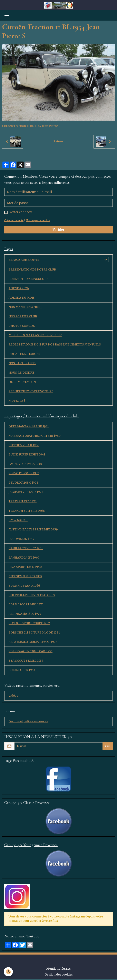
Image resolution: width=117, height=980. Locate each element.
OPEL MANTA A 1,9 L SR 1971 (29, 426)
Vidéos (13, 696)
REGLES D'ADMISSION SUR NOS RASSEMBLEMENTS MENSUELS (55, 344)
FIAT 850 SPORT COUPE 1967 (29, 623)
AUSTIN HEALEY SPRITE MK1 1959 (33, 529)
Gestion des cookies (59, 975)
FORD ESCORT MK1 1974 (26, 604)
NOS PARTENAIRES (22, 363)
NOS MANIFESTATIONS (25, 307)
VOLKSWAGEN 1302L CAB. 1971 (31, 651)
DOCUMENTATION (22, 382)
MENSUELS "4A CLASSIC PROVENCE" (35, 335)
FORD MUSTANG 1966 (24, 586)
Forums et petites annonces (28, 721)
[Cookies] (8, 972)
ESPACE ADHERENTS (24, 260)
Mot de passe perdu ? (38, 220)
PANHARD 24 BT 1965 (24, 558)
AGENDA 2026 (19, 288)
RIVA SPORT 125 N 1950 (25, 567)
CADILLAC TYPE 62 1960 (26, 548)
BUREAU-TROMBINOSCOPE (28, 279)
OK (108, 746)
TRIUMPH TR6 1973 (23, 501)
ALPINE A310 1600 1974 (25, 614)
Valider (59, 230)
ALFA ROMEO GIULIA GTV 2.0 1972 (33, 642)
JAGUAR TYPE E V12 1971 (26, 492)
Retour (58, 141)
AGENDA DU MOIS (22, 298)
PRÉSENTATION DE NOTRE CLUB (32, 269)
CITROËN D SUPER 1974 (25, 576)
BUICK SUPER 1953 (22, 670)
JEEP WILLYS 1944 (21, 539)
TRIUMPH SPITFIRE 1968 (27, 511)
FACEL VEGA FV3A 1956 (25, 464)
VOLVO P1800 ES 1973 (24, 473)
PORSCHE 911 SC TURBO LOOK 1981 (34, 632)
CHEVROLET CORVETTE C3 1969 (32, 595)
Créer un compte (14, 220)
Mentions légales (58, 969)
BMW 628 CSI (18, 520)
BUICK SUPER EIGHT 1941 (27, 454)
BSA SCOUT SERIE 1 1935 (26, 661)
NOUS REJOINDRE (21, 373)
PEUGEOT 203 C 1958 (23, 483)
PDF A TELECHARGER (24, 354)
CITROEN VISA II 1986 (24, 445)
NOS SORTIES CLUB (23, 316)
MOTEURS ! (17, 401)
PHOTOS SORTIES (22, 326)
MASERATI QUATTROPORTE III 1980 (35, 436)
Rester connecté (21, 212)
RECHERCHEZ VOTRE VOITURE (31, 391)
